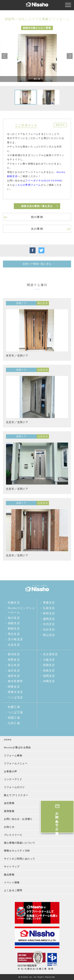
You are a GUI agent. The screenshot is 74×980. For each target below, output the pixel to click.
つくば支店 (15, 697)
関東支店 (14, 687)
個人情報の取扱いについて (20, 843)
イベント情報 (12, 882)
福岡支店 (49, 676)
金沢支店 (14, 670)
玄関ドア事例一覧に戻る (37, 264)
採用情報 (9, 811)
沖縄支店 (49, 681)
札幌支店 (14, 603)
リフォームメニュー (16, 763)
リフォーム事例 (13, 755)
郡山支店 (49, 635)
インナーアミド (13, 779)
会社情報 (9, 803)
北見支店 (14, 645)
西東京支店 (15, 692)
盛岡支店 (49, 619)
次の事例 (37, 229)
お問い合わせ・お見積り (18, 819)
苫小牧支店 (15, 639)
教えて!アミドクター (16, 795)
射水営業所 (15, 681)
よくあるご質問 (13, 890)
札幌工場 (14, 707)
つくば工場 (15, 712)
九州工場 (14, 723)
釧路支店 (14, 628)
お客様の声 (10, 771)
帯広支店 (14, 634)
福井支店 (14, 676)
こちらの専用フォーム (28, 185)
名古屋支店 (51, 654)
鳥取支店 (49, 670)
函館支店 (14, 623)
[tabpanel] (37, 58)
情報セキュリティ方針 (17, 851)
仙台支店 (49, 629)
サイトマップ (12, 867)
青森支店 (49, 603)
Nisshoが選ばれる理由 (17, 747)
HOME (8, 740)
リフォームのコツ (14, 787)
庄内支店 (49, 624)
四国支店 (49, 665)
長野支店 (14, 660)
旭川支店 (14, 618)
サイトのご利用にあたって (20, 859)
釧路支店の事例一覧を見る (37, 206)
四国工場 (14, 718)
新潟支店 (14, 654)
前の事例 (37, 217)
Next (70, 56)
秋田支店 (49, 613)
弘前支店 (49, 608)
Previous (5, 56)
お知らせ (9, 827)
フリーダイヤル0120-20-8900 (44, 180)
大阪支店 (49, 660)
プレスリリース (13, 835)
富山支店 (14, 665)
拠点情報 (9, 875)
